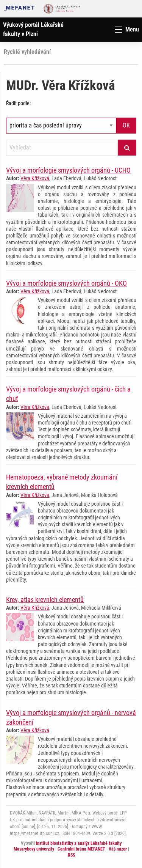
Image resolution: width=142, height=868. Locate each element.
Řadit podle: (18, 103)
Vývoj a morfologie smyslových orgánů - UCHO (68, 170)
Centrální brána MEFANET (81, 849)
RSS (71, 855)
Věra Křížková (35, 178)
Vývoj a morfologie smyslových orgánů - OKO (66, 283)
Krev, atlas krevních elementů (45, 600)
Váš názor (118, 849)
